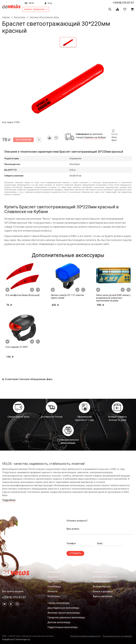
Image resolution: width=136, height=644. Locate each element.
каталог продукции (36, 9)
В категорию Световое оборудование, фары (27, 379)
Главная (6, 17)
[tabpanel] (68, 85)
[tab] (68, 42)
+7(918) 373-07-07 (123, 3)
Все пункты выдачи (13, 591)
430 (64, 305)
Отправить (75, 553)
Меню (29, 3)
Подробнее (9, 500)
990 (105, 305)
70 (18, 305)
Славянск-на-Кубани (95, 137)
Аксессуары (20, 17)
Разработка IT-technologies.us (16, 639)
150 (18, 357)
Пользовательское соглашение (117, 636)
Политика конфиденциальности (85, 636)
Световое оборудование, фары (44, 17)
